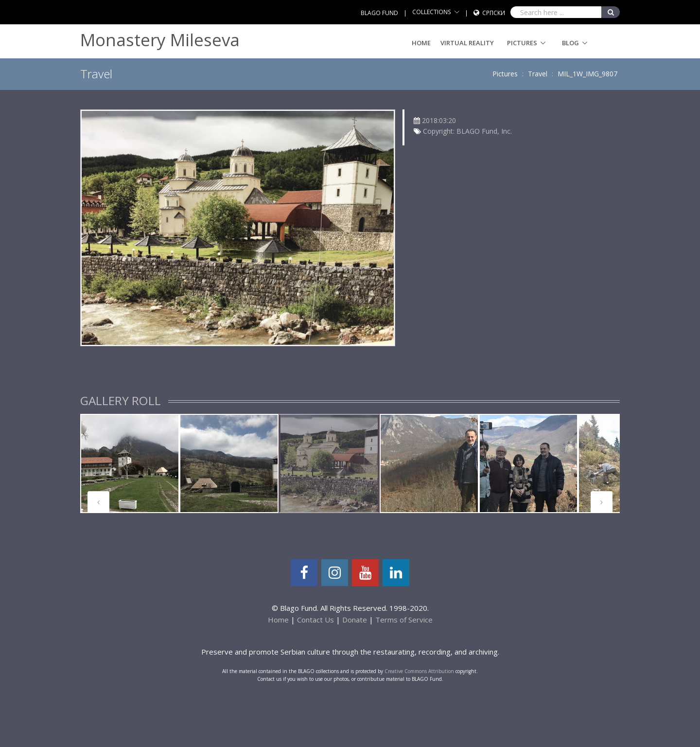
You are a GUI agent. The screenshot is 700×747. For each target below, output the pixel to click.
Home (421, 43)
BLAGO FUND (379, 13)
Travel (538, 74)
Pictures (522, 43)
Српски (494, 13)
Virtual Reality (467, 43)
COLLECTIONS (432, 12)
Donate (355, 620)
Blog (570, 43)
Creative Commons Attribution (419, 671)
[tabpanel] (130, 463)
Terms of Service (404, 620)
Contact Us (315, 620)
